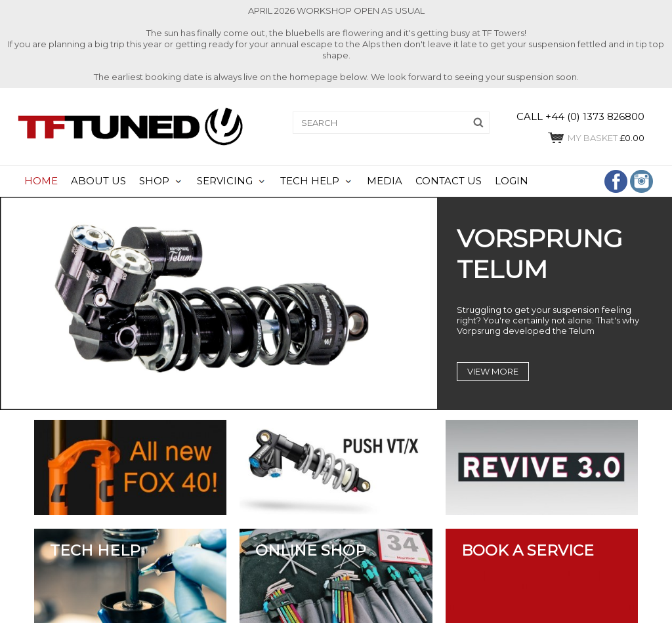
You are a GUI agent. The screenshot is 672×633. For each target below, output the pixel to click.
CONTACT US (449, 181)
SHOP (154, 181)
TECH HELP (310, 181)
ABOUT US (98, 181)
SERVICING (225, 181)
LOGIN (512, 181)
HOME (41, 181)
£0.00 (596, 138)
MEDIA (385, 181)
